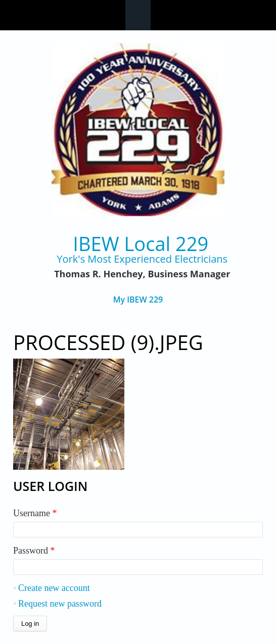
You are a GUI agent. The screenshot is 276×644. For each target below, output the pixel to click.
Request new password (60, 604)
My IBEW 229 (138, 300)
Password (34, 551)
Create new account (54, 588)
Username (35, 513)
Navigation (138, 15)
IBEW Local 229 (141, 244)
